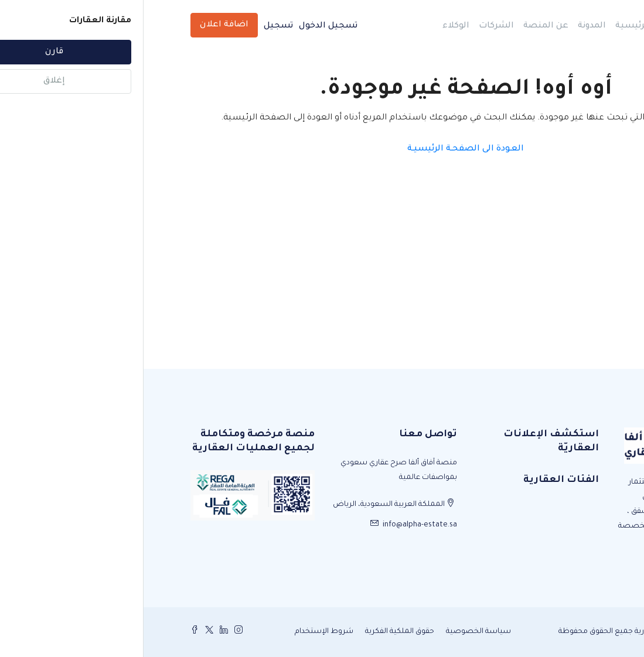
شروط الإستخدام (180, 632)
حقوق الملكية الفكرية (256, 632)
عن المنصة (402, 26)
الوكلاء (312, 26)
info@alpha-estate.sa (276, 525)
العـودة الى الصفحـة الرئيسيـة (322, 149)
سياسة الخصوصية (335, 632)
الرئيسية (489, 26)
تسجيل (135, 26)
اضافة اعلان (81, 25)
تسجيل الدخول (185, 26)
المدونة (448, 26)
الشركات (353, 26)
